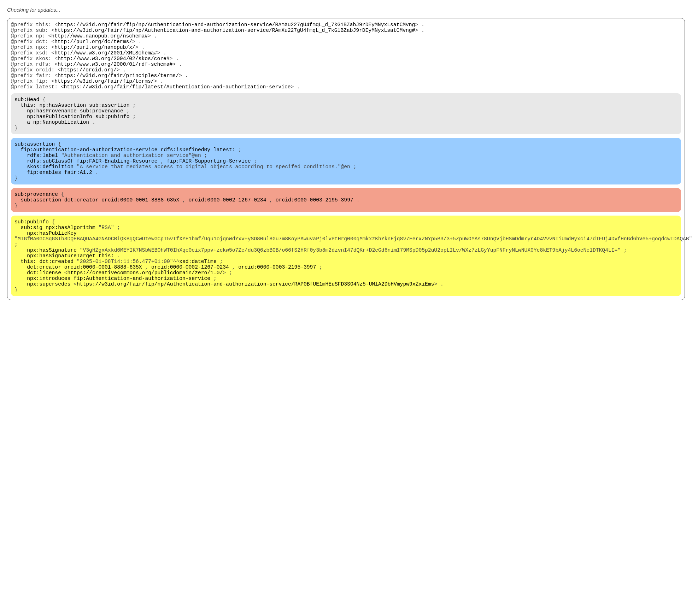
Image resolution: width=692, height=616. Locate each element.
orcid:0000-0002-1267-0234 (228, 237)
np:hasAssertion (63, 124)
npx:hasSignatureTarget (61, 305)
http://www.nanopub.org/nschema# (99, 40)
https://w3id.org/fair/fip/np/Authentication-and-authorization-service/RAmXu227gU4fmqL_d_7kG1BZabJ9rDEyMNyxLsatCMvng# (235, 33)
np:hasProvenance (52, 131)
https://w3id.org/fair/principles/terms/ (118, 89)
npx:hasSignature (52, 298)
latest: (224, 177)
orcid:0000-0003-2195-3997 (315, 237)
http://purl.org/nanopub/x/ (95, 54)
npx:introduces (49, 333)
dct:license (44, 326)
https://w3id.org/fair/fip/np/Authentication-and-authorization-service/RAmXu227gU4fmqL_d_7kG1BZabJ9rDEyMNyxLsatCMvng (236, 25)
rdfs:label (42, 184)
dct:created (56, 312)
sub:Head (27, 117)
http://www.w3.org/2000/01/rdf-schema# (115, 75)
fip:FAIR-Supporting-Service (209, 192)
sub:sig (32, 269)
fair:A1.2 (78, 206)
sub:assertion (109, 124)
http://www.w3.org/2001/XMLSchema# (106, 61)
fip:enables (44, 206)
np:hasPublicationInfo (60, 139)
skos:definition (50, 199)
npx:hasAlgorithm (71, 269)
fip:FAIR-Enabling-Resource (117, 192)
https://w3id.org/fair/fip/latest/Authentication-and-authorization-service (177, 103)
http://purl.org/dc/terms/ (93, 47)
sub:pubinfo (113, 139)
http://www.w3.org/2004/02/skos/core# (114, 68)
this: (29, 124)
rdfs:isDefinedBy (185, 177)
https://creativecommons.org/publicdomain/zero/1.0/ (145, 326)
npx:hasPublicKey (52, 276)
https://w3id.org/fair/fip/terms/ (104, 96)
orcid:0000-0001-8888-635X (140, 237)
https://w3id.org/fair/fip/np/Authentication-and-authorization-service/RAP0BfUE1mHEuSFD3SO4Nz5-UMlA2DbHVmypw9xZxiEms (255, 340)
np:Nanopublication (61, 146)
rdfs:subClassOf (50, 192)
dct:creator (81, 237)
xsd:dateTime (198, 312)
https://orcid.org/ (89, 82)
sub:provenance (102, 131)
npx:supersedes (49, 340)
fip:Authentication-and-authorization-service (89, 177)
